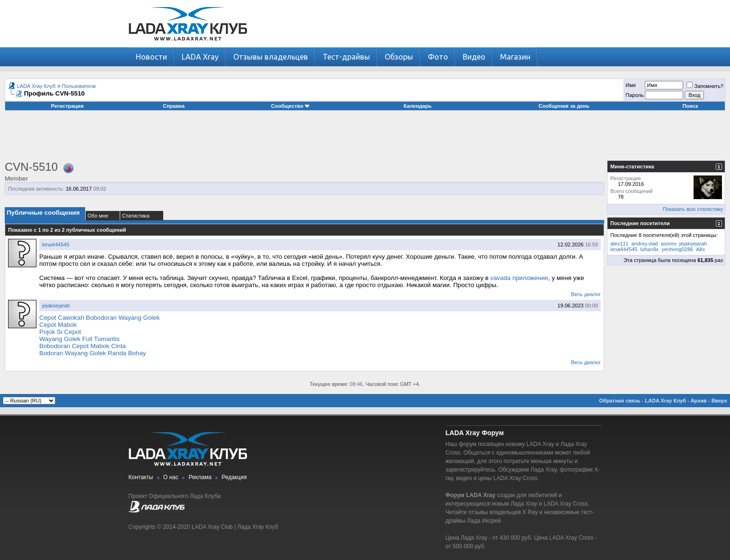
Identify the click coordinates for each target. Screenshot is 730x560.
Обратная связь (620, 401)
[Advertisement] (365, 139)
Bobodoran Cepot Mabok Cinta (83, 346)
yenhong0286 (677, 249)
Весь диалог (586, 294)
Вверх (719, 401)
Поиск (690, 106)
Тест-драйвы (346, 57)
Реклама (200, 477)
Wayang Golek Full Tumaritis (79, 339)
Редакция (234, 477)
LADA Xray (200, 57)
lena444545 (56, 245)
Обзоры (399, 57)
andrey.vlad (645, 244)
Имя (630, 85)
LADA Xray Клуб (36, 86)
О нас (171, 477)
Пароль (634, 95)
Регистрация (67, 106)
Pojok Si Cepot (60, 332)
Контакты (141, 477)
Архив (699, 401)
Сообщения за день (564, 106)
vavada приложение (519, 278)
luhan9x (650, 249)
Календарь (418, 106)
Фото (438, 57)
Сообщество (290, 106)
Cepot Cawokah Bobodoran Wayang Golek (99, 318)
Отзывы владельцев (271, 57)
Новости (151, 57)
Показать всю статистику (693, 209)
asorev (669, 244)
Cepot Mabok (58, 325)
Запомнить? (705, 86)
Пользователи (79, 86)
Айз (700, 249)
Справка (174, 106)
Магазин (515, 57)
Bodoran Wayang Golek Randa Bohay (93, 353)
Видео (474, 57)
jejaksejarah (56, 306)
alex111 (620, 244)
